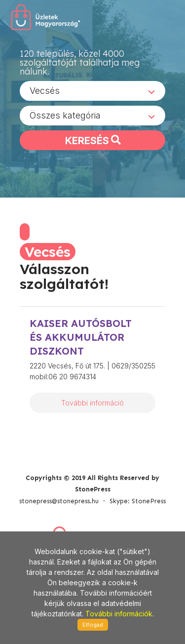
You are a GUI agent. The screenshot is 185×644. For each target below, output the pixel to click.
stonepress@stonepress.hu (59, 501)
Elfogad (93, 625)
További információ (92, 403)
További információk (119, 614)
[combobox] (92, 91)
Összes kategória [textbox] (65, 115)
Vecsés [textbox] (45, 91)
